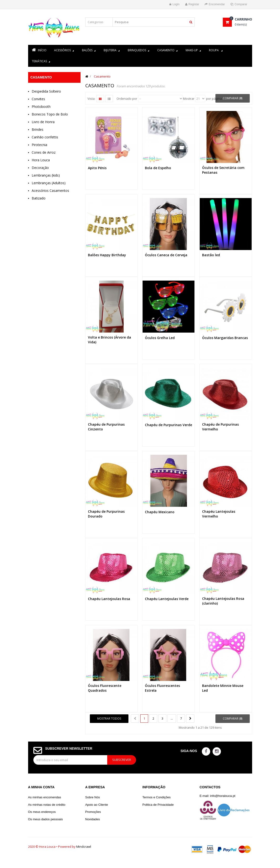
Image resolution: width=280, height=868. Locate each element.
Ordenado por (127, 99)
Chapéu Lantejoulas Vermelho (219, 514)
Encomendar (215, 4)
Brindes (38, 129)
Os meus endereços (42, 812)
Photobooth (41, 107)
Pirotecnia (39, 145)
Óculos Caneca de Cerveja (166, 255)
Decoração (40, 168)
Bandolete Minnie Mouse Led (223, 688)
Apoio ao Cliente (97, 805)
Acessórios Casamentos (50, 191)
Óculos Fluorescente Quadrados (105, 688)
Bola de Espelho (158, 168)
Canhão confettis (45, 137)
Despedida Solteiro (46, 91)
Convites (38, 99)
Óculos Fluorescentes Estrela (162, 688)
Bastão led (211, 255)
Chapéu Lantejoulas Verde (167, 599)
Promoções (93, 812)
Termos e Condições (157, 797)
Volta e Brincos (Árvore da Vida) (109, 340)
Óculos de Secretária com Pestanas (223, 170)
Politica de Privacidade (158, 805)
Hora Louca (41, 160)
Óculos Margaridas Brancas (225, 338)
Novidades (93, 819)
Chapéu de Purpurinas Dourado (106, 514)
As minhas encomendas (45, 797)
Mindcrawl (84, 847)
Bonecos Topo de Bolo (50, 114)
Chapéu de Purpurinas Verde (168, 425)
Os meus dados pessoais (46, 819)
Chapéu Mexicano (160, 512)
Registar (192, 4)
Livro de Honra (43, 122)
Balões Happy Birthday (107, 255)
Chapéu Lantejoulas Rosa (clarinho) (223, 601)
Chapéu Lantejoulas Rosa (109, 599)
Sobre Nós (93, 797)
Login (174, 4)
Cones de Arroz (44, 152)
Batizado (39, 198)
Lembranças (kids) (46, 175)
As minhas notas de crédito (47, 805)
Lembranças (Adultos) (49, 183)
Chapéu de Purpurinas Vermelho (220, 427)
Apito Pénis (97, 168)
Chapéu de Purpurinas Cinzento (106, 427)
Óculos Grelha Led (160, 338)
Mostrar (189, 99)
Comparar (239, 4)
